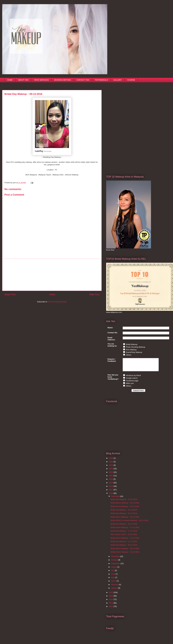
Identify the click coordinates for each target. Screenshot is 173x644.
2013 (111, 602)
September (116, 566)
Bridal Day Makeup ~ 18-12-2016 (124, 526)
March (114, 583)
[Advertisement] (52, 275)
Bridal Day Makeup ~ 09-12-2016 (124, 547)
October (115, 562)
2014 (111, 598)
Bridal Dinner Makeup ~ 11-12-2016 (125, 540)
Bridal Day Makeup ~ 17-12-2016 (124, 533)
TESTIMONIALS (101, 80)
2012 (111, 605)
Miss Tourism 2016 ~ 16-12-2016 (124, 537)
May (113, 580)
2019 (111, 485)
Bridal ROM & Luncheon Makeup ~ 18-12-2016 (129, 523)
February (115, 587)
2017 (111, 492)
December (116, 499)
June (113, 576)
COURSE (131, 80)
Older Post (94, 295)
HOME (10, 80)
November (116, 559)
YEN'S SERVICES (41, 80)
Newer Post (10, 295)
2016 (111, 496)
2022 (111, 475)
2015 (111, 595)
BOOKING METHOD (63, 80)
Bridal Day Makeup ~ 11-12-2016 (124, 544)
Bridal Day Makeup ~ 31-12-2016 (124, 502)
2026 (111, 461)
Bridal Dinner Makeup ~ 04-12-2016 (125, 551)
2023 (111, 471)
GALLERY (118, 80)
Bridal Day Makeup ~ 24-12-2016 (124, 512)
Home (52, 295)
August (114, 569)
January (115, 590)
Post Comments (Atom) (57, 302)
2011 (111, 609)
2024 (111, 468)
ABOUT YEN (23, 80)
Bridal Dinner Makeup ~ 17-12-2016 (125, 530)
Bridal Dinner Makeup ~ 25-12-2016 (125, 505)
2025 (111, 464)
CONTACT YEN (83, 80)
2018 (111, 489)
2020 (111, 482)
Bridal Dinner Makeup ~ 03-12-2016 (125, 554)
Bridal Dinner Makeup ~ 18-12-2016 (125, 519)
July (113, 573)
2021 (111, 478)
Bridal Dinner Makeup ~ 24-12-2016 (125, 509)
